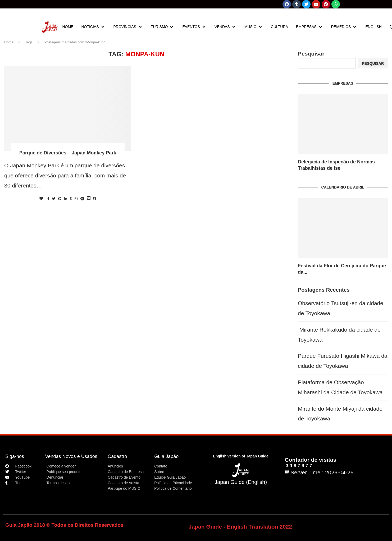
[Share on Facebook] (48, 199)
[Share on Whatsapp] (76, 199)
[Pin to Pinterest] (60, 199)
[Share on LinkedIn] (66, 199)
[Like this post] (41, 199)
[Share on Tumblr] (71, 199)
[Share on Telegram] (82, 199)
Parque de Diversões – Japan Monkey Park (68, 153)
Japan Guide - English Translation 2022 (240, 527)
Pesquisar (311, 54)
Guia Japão (166, 456)
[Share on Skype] (95, 199)
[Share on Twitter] (54, 199)
